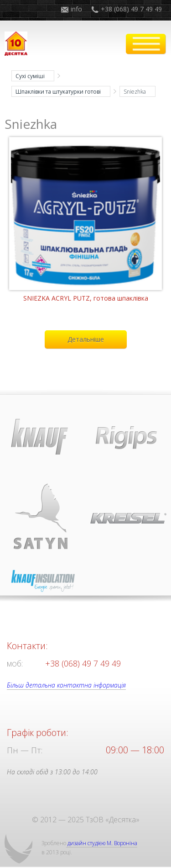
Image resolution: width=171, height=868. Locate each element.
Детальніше (86, 339)
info (76, 9)
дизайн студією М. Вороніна (102, 843)
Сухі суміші (30, 76)
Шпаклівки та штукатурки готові (58, 92)
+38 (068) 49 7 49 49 (131, 9)
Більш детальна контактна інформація (66, 685)
